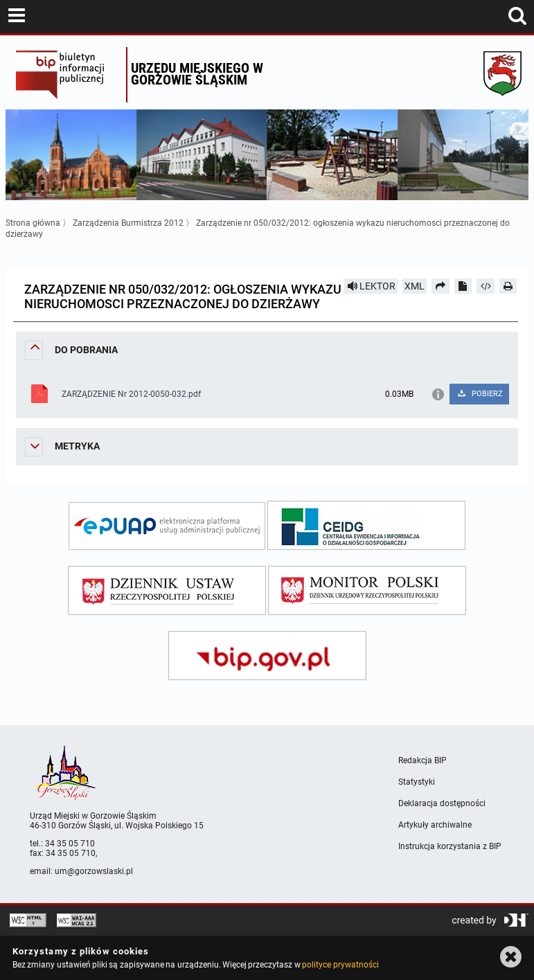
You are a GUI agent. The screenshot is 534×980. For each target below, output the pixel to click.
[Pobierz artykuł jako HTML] (486, 286)
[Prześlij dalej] (440, 286)
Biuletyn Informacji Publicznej (68, 75)
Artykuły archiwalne (435, 825)
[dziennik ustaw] (167, 590)
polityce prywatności (340, 965)
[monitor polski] (367, 590)
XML (415, 286)
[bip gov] (267, 656)
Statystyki (417, 782)
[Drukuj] (508, 286)
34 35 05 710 (70, 844)
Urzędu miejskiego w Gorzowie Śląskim (197, 74)
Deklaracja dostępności (442, 803)
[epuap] (167, 526)
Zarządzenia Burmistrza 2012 (128, 223)
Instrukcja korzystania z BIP (450, 846)
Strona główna (33, 223)
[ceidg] (366, 525)
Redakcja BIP (422, 760)
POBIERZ (480, 394)
